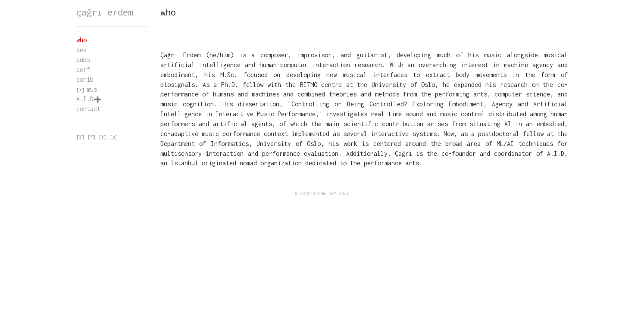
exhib (85, 79)
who (81, 40)
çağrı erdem (105, 12)
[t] (103, 137)
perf (83, 70)
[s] (114, 137)
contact (88, 109)
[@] (80, 137)
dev (81, 50)
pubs (83, 60)
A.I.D (89, 99)
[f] (91, 137)
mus (92, 89)
